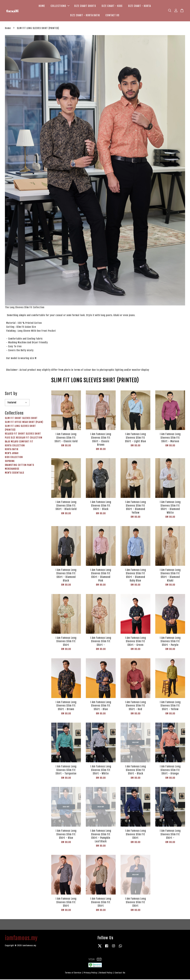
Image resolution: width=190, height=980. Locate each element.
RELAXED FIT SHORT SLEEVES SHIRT (23, 434)
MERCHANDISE (12, 470)
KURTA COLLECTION (15, 446)
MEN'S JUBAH (12, 454)
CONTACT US (112, 16)
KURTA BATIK (12, 450)
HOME (42, 6)
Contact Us (120, 973)
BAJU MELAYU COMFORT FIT (19, 442)
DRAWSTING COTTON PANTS (19, 466)
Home (8, 29)
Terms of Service (73, 973)
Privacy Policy (90, 973)
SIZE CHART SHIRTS (85, 6)
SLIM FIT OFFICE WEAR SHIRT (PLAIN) (24, 423)
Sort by (11, 394)
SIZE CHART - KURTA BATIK (85, 16)
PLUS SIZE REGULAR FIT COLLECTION (24, 438)
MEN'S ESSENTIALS (14, 474)
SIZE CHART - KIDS (112, 6)
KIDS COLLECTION (14, 458)
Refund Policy (106, 973)
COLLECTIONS (60, 6)
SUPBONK (10, 462)
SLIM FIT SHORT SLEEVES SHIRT (21, 419)
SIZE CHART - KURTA (139, 6)
